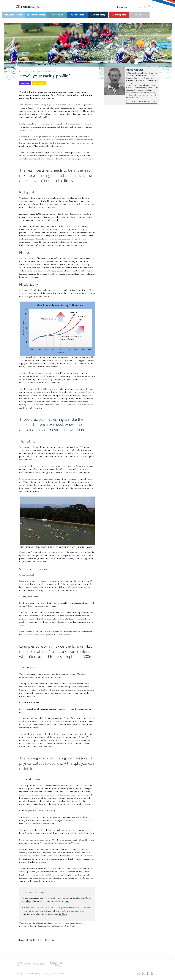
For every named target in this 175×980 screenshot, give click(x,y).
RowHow (63, 914)
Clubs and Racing (98, 15)
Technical (25, 83)
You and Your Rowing (36, 15)
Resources (122, 7)
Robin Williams (27, 71)
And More (139, 15)
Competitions (39, 83)
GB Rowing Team (119, 15)
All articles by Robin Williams (142, 102)
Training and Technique (13, 15)
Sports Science (78, 15)
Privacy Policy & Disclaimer (55, 972)
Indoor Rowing (57, 15)
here (29, 901)
